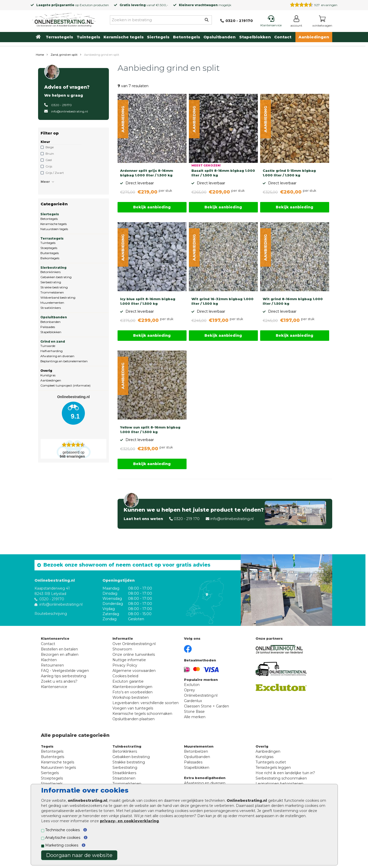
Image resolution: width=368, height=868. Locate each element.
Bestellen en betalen (59, 649)
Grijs (49, 166)
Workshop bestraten (131, 697)
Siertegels (158, 37)
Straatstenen (124, 778)
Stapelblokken (255, 37)
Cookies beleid (125, 676)
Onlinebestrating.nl (201, 695)
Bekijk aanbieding (152, 207)
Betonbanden (50, 322)
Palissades (48, 327)
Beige (50, 147)
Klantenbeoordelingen (132, 687)
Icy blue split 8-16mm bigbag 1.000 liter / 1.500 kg (148, 301)
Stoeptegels (49, 248)
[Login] (296, 22)
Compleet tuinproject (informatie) (65, 385)
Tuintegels (88, 37)
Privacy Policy (125, 665)
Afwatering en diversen (57, 356)
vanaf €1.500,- (144, 5)
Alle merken (195, 717)
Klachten (49, 660)
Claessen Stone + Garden (206, 706)
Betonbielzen (196, 751)
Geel (49, 160)
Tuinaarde (48, 346)
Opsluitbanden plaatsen (134, 719)
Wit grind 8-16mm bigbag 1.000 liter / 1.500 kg (293, 301)
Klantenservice (54, 687)
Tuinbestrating (127, 746)
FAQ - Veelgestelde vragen (65, 671)
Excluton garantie (128, 681)
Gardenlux (193, 701)
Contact (283, 37)
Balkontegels (50, 258)
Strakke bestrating (54, 287)
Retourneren (52, 665)
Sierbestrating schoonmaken (281, 778)
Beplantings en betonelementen (64, 361)
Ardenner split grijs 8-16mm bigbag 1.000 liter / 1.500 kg (147, 173)
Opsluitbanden (220, 37)
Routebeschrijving (51, 614)
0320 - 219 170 (187, 519)
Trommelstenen (52, 292)
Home (40, 55)
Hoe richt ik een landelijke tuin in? (285, 773)
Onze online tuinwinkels (134, 655)
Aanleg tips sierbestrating (64, 676)
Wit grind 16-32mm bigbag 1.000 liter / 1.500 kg (222, 301)
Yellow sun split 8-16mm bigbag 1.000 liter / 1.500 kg (150, 430)
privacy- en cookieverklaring (129, 821)
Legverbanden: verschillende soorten (146, 703)
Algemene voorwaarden (134, 671)
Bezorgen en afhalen (60, 655)
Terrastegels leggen (273, 768)
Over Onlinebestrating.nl (134, 644)
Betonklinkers (50, 272)
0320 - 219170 (61, 105)
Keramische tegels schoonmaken (142, 714)
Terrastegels (59, 37)
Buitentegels (50, 253)
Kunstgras (48, 375)
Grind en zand (53, 341)
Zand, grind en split (64, 55)
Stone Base (194, 712)
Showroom (122, 649)
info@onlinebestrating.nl (70, 111)
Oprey (189, 690)
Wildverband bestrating (58, 297)
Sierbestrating (53, 268)
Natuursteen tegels (54, 229)
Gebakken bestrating (56, 277)
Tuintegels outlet (271, 762)
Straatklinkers (51, 308)
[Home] (64, 19)
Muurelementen (52, 303)
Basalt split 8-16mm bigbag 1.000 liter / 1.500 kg (223, 173)
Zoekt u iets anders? (59, 681)
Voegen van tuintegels (133, 708)
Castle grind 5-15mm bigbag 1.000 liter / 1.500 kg (289, 173)
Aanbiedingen (314, 37)
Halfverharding (51, 351)
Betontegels (187, 37)
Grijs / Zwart (55, 173)
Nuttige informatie (129, 660)
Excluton (86, 5)
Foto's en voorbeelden (133, 692)
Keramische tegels (124, 37)
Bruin (50, 154)
